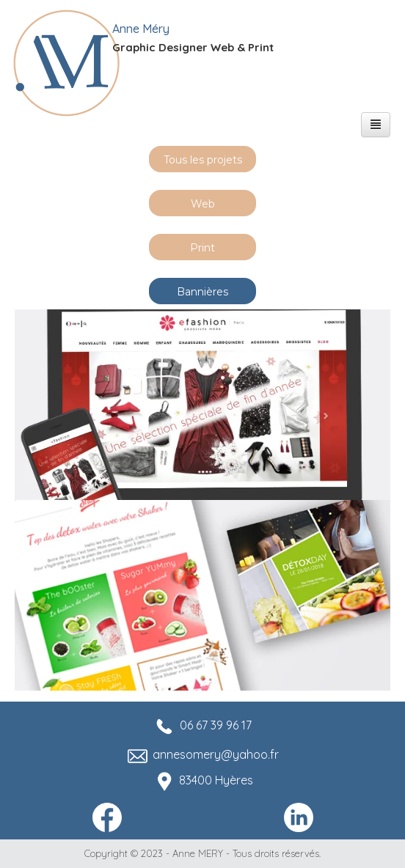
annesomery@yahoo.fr (216, 754)
